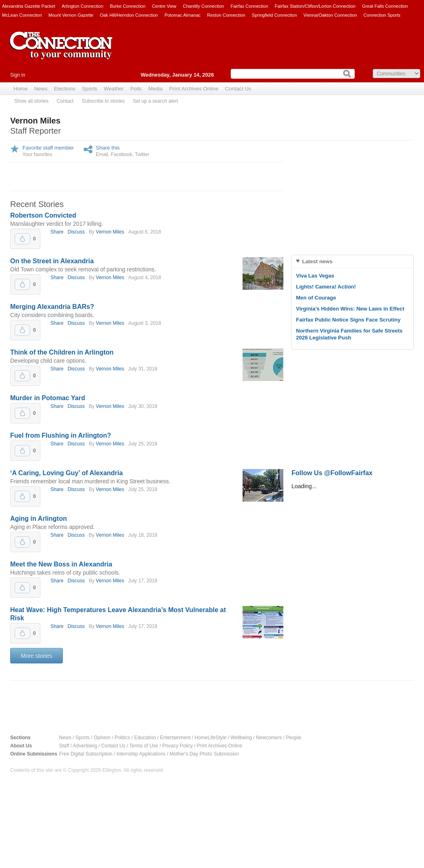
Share (57, 232)
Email (102, 154)
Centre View (164, 6)
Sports (90, 89)
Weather (114, 89)
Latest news (317, 261)
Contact (65, 101)
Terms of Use (144, 746)
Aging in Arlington (39, 519)
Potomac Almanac (182, 15)
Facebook (122, 154)
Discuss (76, 232)
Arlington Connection (82, 6)
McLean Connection (22, 15)
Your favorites (37, 154)
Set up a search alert (156, 101)
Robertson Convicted (43, 215)
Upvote (22, 239)
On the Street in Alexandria (52, 261)
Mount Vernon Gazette (71, 15)
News (41, 89)
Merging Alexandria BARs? (52, 307)
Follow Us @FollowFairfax (332, 473)
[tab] (353, 261)
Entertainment (176, 738)
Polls (136, 89)
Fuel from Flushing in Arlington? (61, 435)
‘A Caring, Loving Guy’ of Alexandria (66, 473)
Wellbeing (241, 738)
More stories (36, 656)
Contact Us (238, 89)
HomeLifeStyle (210, 738)
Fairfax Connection (249, 6)
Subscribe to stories (103, 101)
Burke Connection (127, 6)
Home (21, 89)
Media (156, 89)
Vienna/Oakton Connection (330, 15)
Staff (64, 746)
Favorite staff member (48, 148)
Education (145, 738)
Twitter (142, 154)
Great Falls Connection (385, 6)
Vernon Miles (110, 232)
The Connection (61, 52)
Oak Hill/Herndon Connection (129, 15)
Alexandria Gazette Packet (29, 6)
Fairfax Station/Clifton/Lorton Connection (315, 6)
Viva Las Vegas (315, 276)
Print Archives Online (194, 89)
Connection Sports (382, 15)
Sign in (18, 75)
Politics (122, 738)
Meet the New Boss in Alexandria (61, 564)
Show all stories (31, 101)
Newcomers (269, 738)
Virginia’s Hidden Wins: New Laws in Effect (350, 309)
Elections (65, 89)
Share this (108, 148)
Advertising (85, 746)
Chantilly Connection (204, 6)
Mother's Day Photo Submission (204, 754)
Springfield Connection (275, 15)
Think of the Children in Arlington (62, 352)
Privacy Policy (178, 746)
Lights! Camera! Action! (326, 287)
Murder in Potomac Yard (48, 398)
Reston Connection (226, 15)
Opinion (102, 738)
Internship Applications (141, 754)
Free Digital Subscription (86, 754)
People (293, 738)
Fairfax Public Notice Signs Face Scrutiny (348, 320)
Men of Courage (316, 298)
